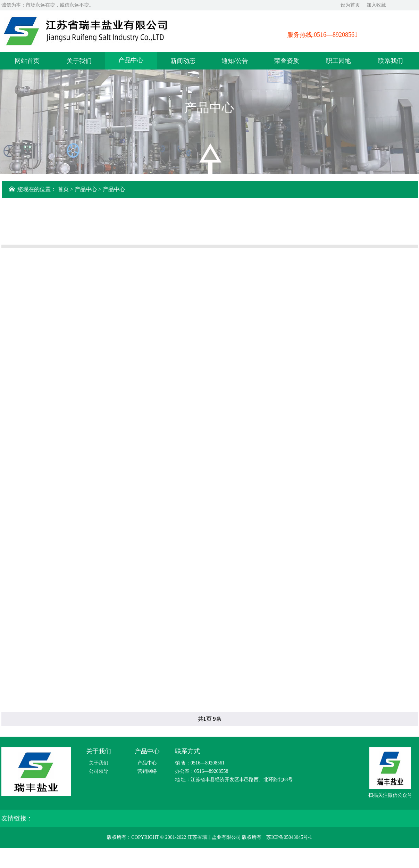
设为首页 (350, 5)
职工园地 (338, 60)
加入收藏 (376, 5)
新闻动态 (183, 60)
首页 (65, 189)
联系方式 (187, 752)
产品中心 (131, 59)
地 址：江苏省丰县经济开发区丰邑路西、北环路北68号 (234, 781)
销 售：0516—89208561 (200, 764)
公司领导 (99, 772)
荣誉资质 (287, 60)
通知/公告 (235, 60)
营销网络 (147, 772)
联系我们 (391, 60)
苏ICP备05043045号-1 (289, 838)
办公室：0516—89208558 (202, 772)
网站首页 (27, 60)
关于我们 (79, 60)
